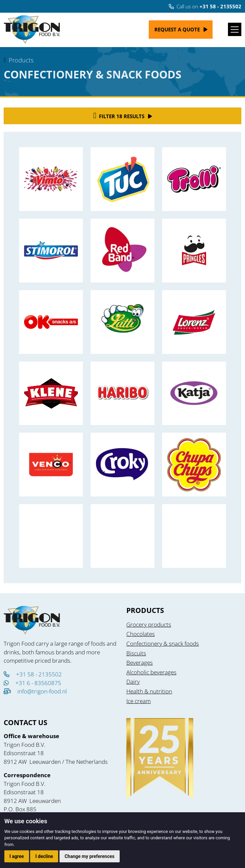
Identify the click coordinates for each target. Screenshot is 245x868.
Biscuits (136, 653)
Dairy (133, 682)
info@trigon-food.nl (42, 691)
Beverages (140, 663)
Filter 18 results (119, 116)
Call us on (205, 6)
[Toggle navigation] (235, 29)
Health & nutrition (149, 691)
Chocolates (141, 634)
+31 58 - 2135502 (33, 674)
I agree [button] (17, 856)
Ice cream (139, 701)
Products (21, 60)
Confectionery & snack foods (163, 643)
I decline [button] (44, 856)
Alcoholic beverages (151, 672)
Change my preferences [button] (89, 856)
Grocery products (149, 624)
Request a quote (177, 29)
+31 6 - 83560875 (32, 683)
